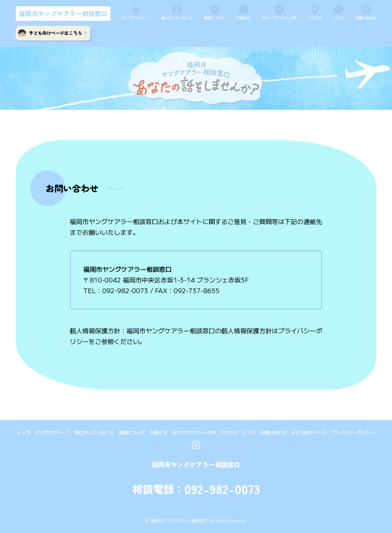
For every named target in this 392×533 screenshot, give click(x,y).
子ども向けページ (309, 432)
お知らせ (243, 18)
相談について (214, 18)
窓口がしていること (177, 18)
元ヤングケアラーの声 (279, 18)
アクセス (315, 18)
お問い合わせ (366, 18)
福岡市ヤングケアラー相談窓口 (63, 13)
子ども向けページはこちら (58, 33)
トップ (24, 432)
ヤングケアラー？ (136, 18)
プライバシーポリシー (353, 432)
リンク (339, 18)
